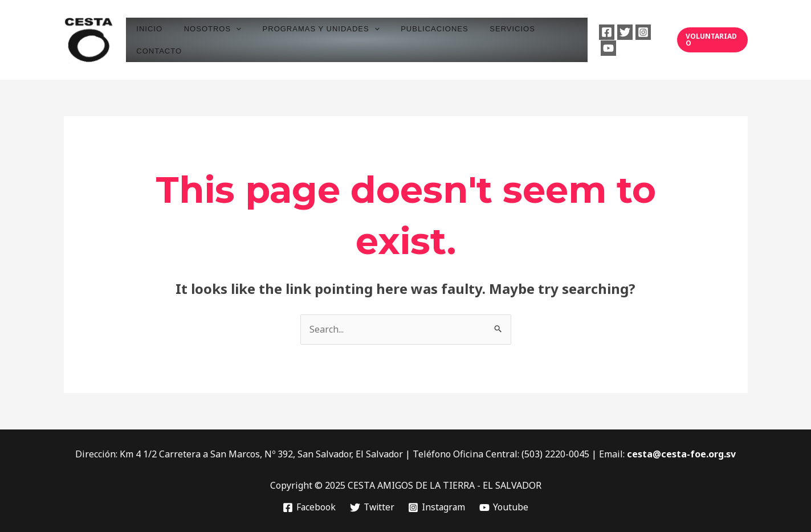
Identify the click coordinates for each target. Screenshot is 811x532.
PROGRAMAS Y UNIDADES (312, 40)
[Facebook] (600, 40)
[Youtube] (655, 40)
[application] (234, 40)
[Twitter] (618, 40)
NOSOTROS (210, 40)
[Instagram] (636, 40)
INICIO (154, 40)
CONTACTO (551, 40)
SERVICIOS (490, 40)
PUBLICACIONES (419, 40)
